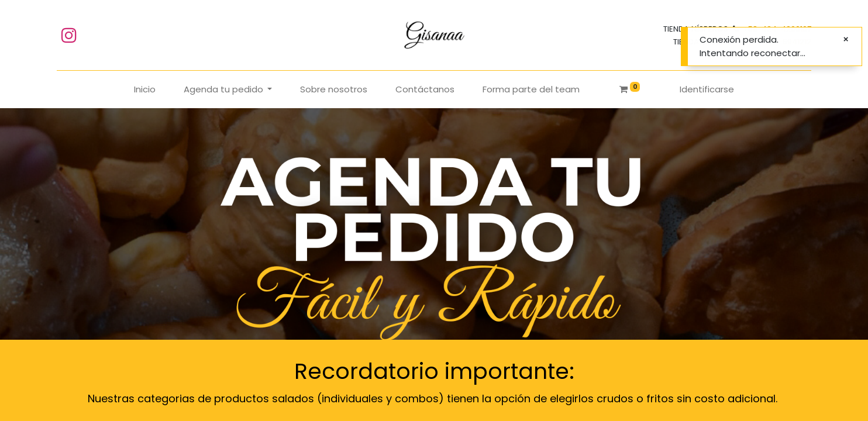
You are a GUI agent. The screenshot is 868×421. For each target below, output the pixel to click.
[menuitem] (145, 90)
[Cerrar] (846, 39)
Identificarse (707, 89)
